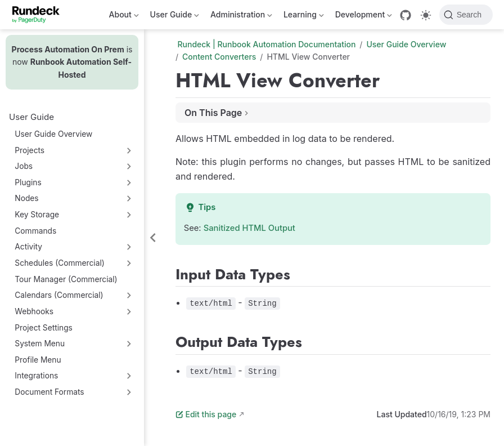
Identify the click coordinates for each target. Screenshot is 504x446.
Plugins (28, 182)
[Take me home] (40, 15)
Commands (35, 231)
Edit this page (206, 414)
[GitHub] (406, 15)
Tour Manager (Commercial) (66, 279)
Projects (30, 150)
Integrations (36, 376)
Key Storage (37, 215)
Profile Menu (38, 360)
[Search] (466, 15)
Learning (304, 17)
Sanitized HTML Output (249, 228)
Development (364, 17)
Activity (28, 247)
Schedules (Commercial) (59, 263)
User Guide (175, 17)
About (124, 17)
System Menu (40, 344)
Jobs (24, 166)
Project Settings (44, 328)
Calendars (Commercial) (59, 295)
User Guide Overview (53, 134)
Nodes (26, 198)
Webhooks (34, 311)
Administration (241, 17)
